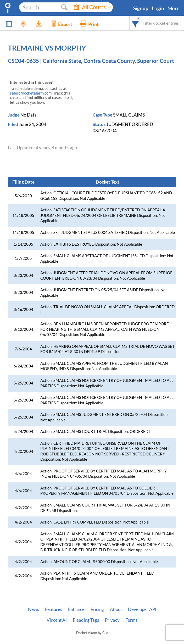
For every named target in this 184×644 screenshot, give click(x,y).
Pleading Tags (86, 620)
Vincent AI (57, 620)
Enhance (76, 609)
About (116, 609)
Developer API (142, 609)
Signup (141, 8)
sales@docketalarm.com (31, 93)
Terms (132, 620)
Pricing (97, 609)
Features (54, 609)
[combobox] (135, 23)
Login (158, 8)
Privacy (112, 620)
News (34, 609)
